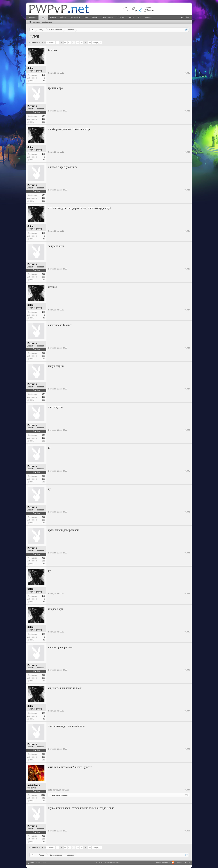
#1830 (187, 430)
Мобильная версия (37, 863)
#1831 (187, 471)
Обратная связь (163, 863)
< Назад (50, 42)
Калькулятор (107, 17)
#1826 (187, 269)
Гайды (63, 17)
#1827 (187, 310)
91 (69, 42)
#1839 (187, 790)
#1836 (187, 670)
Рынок (95, 17)
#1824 (187, 190)
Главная (33, 17)
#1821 (187, 73)
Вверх (187, 863)
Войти (185, 17)
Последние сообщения (41, 22)
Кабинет (149, 17)
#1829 (187, 389)
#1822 (187, 111)
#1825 (187, 231)
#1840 (187, 831)
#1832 (187, 512)
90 (65, 42)
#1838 (187, 749)
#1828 (187, 348)
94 (82, 42)
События (120, 17)
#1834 (187, 594)
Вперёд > (97, 42)
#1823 (187, 152)
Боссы (131, 17)
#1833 (187, 553)
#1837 (187, 711)
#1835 (187, 632)
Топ (139, 17)
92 (73, 42)
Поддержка (75, 17)
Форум (43, 18)
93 (77, 42)
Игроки (53, 17)
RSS (173, 863)
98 (90, 42)
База (86, 17)
